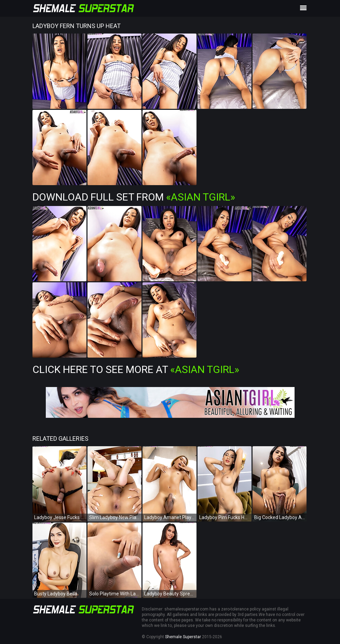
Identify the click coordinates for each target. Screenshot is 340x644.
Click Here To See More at (136, 369)
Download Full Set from (134, 197)
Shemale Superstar (183, 637)
